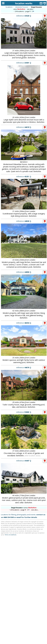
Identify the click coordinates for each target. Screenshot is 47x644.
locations (9, 7)
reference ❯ (24, 16)
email (19, 517)
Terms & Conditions (11, 535)
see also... (31, 9)
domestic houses (22, 7)
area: (20, 9)
